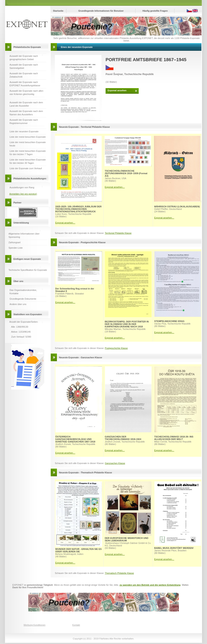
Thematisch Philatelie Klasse (119, 573)
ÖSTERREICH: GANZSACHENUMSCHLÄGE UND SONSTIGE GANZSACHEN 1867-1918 (75, 439)
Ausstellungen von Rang (22, 187)
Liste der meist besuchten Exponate (28, 137)
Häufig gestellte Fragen (155, 11)
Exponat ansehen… (65, 223)
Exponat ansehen (117, 90)
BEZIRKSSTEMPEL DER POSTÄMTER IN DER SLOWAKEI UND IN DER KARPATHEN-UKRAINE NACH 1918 (127, 324)
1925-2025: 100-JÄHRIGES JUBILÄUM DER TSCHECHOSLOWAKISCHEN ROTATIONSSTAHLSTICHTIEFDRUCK (78, 209)
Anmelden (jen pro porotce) (23, 194)
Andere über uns (18, 304)
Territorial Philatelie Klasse (118, 233)
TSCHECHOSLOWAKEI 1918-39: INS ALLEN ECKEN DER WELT (174, 438)
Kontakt (76, 625)
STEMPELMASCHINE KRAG (169, 321)
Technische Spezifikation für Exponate (28, 270)
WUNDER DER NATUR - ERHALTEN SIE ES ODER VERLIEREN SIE (78, 550)
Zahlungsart (14, 242)
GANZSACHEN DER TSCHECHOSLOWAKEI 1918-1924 (123, 438)
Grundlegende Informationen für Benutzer (101, 11)
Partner (17, 203)
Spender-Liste (16, 248)
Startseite (58, 11)
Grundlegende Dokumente (23, 299)
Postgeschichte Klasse (116, 348)
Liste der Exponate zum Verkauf (26, 168)
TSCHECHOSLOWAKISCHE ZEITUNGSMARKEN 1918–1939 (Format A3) (126, 173)
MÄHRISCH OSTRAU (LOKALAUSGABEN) (177, 207)
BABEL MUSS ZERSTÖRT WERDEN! (174, 548)
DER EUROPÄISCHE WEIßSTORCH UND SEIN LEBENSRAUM (127, 539)
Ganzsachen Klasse (115, 463)
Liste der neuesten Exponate (24, 131)
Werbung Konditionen (35, 625)
